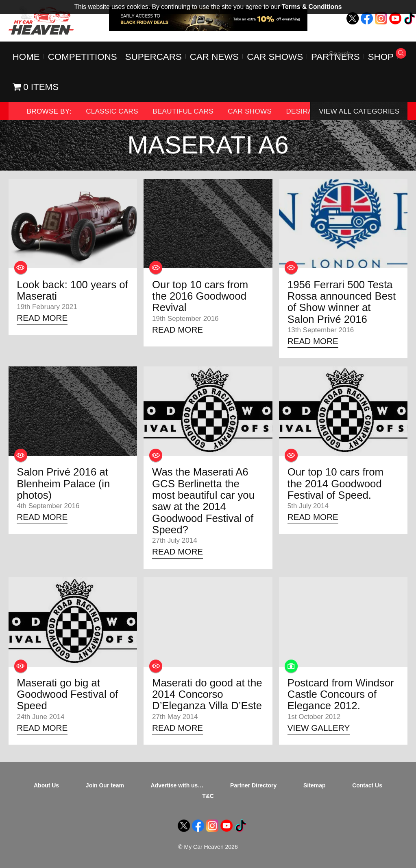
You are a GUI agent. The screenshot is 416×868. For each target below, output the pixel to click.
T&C (208, 796)
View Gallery (319, 728)
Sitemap (314, 785)
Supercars (154, 57)
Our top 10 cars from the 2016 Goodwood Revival (200, 296)
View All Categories (359, 111)
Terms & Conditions (312, 7)
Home (26, 57)
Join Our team (105, 785)
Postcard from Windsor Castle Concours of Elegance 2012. (341, 694)
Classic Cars (112, 111)
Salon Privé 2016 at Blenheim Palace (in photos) (63, 483)
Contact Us (367, 785)
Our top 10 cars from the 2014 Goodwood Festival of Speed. (335, 483)
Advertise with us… (177, 785)
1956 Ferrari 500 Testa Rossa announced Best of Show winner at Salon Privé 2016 (342, 302)
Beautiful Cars (183, 111)
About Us (46, 785)
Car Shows (275, 57)
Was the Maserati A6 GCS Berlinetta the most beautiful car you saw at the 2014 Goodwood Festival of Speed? (203, 501)
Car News (214, 57)
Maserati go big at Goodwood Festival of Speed (67, 694)
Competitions (83, 57)
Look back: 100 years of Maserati (72, 290)
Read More (42, 318)
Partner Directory (253, 785)
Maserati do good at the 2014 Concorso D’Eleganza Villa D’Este (207, 694)
